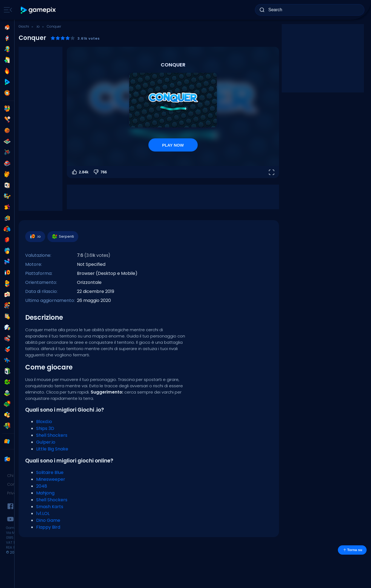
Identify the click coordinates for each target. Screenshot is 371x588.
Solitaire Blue (50, 472)
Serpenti (63, 237)
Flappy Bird (48, 527)
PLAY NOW (173, 145)
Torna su (352, 550)
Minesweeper (51, 479)
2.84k (80, 172)
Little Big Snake (52, 449)
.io (38, 26)
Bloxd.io (44, 422)
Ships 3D (45, 428)
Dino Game (48, 520)
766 (100, 172)
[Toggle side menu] (7, 10)
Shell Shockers (52, 435)
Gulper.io (46, 442)
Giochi (24, 26)
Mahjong (45, 493)
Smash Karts (50, 507)
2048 (42, 486)
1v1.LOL (43, 513)
